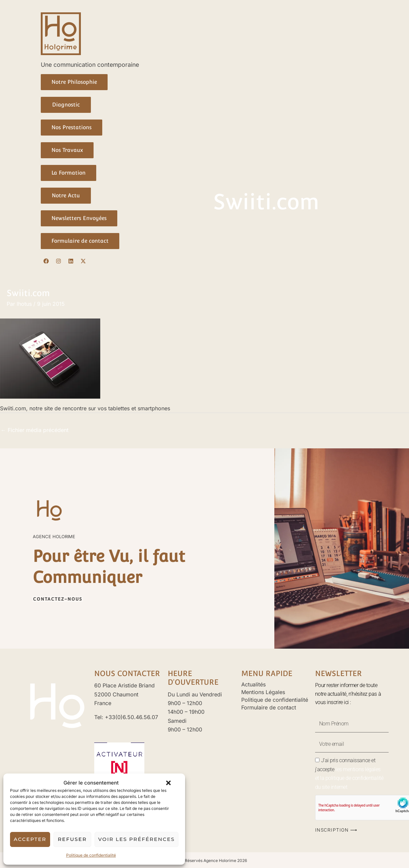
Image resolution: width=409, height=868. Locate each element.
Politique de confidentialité (91, 855)
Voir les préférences (137, 839)
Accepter (30, 839)
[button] (168, 783)
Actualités (253, 684)
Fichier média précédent (35, 430)
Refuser (72, 839)
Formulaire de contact (269, 707)
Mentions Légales (263, 692)
